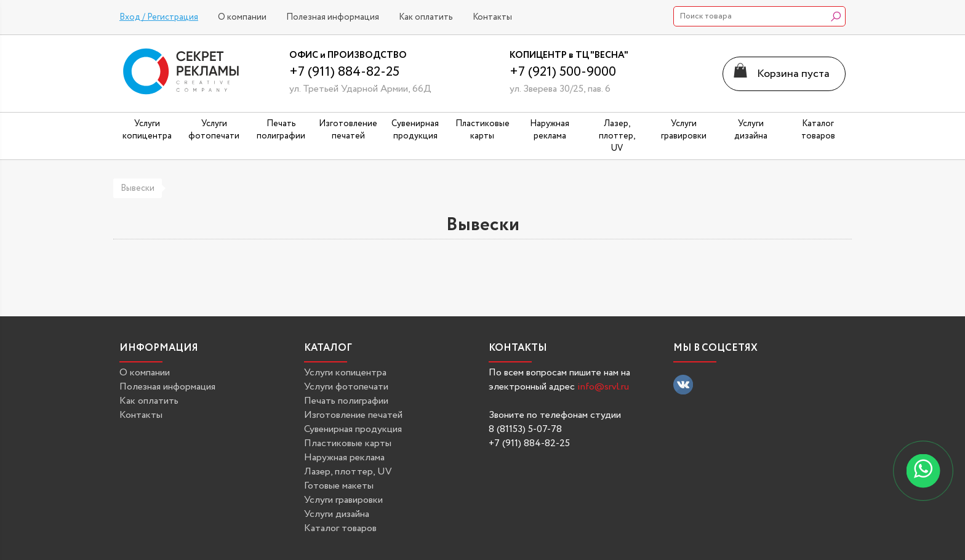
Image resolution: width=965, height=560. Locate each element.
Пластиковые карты (348, 443)
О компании (242, 17)
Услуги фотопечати (346, 387)
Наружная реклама (344, 458)
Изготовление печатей (353, 415)
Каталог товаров (340, 528)
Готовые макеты (339, 486)
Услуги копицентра (345, 373)
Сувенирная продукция (353, 429)
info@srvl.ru (603, 387)
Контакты (492, 17)
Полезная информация (333, 17)
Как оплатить (426, 17)
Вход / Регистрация (159, 17)
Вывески (138, 188)
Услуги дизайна (337, 514)
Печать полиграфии (346, 401)
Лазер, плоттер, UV (348, 472)
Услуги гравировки (343, 500)
